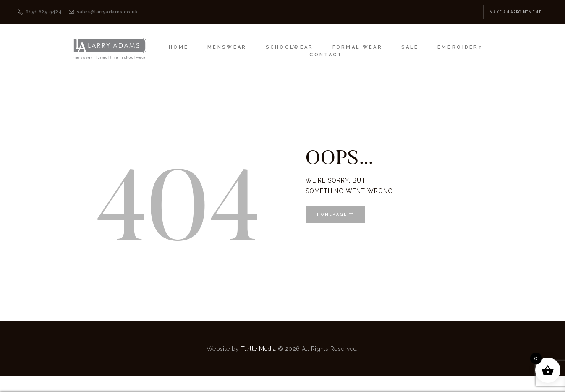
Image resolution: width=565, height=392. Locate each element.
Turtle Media (259, 349)
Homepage (331, 214)
